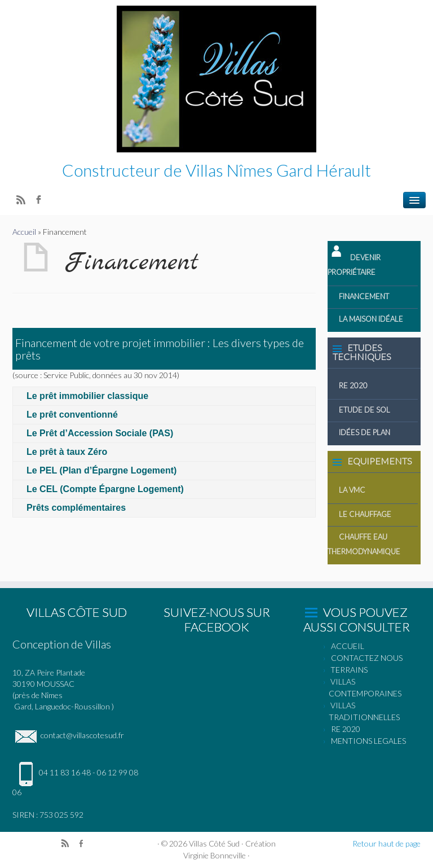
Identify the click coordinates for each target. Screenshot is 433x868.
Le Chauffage (365, 514)
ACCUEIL (348, 646)
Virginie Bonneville (215, 855)
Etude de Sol (364, 410)
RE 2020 (353, 385)
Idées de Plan (364, 432)
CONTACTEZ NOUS (367, 658)
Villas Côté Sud (214, 843)
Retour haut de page (386, 843)
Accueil (24, 232)
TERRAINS (349, 670)
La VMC (352, 490)
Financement (364, 296)
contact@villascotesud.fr (68, 735)
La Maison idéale (371, 319)
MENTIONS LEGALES (368, 741)
